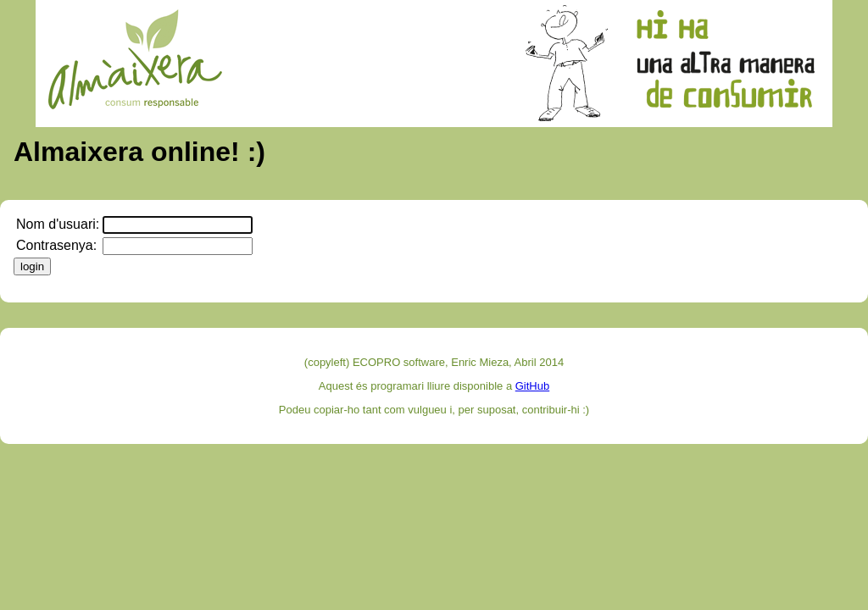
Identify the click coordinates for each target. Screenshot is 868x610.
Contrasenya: (56, 245)
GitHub (532, 386)
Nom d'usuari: (58, 224)
